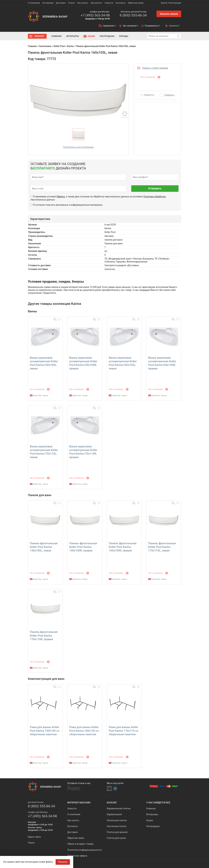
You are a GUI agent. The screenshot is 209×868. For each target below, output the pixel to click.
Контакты (121, 3)
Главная (32, 46)
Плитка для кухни (116, 838)
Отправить (155, 188)
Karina (70, 46)
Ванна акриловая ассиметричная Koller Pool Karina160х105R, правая (162, 363)
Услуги (71, 3)
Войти (164, 3)
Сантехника (45, 46)
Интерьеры (72, 36)
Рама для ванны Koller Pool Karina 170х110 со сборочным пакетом (123, 731)
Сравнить (169, 95)
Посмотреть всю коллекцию (78, 147)
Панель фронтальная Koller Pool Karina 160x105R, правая (123, 547)
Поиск (31, 843)
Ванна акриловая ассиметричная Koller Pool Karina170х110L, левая (44, 452)
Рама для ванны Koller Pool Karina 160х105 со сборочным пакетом (84, 731)
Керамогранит (114, 814)
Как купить (83, 3)
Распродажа (107, 36)
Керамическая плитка (119, 808)
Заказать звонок (169, 14)
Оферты (61, 197)
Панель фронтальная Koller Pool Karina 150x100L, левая (44, 547)
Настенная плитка (117, 826)
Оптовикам (48, 3)
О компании (34, 3)
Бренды (124, 36)
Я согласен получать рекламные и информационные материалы (68, 205)
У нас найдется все (158, 803)
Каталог (39, 36)
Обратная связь (136, 3)
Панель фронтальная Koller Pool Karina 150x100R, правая (83, 547)
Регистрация (175, 3)
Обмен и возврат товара (80, 844)
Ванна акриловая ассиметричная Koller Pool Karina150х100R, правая (83, 363)
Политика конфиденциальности (85, 850)
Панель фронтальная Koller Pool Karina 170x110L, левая (162, 547)
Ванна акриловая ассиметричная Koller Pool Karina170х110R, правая (83, 452)
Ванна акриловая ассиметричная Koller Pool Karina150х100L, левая (44, 363)
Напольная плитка (117, 820)
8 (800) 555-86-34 (133, 15)
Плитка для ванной (117, 832)
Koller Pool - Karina (39, 396)
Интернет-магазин (79, 803)
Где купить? (96, 3)
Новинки (56, 36)
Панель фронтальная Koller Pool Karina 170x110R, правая (44, 635)
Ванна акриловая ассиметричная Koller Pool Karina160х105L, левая (123, 363)
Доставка (61, 3)
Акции (91, 36)
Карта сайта (34, 837)
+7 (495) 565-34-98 (95, 15)
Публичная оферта (77, 856)
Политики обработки (154, 197)
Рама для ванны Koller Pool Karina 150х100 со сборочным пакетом (45, 731)
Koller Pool (59, 46)
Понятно (63, 862)
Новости (109, 3)
